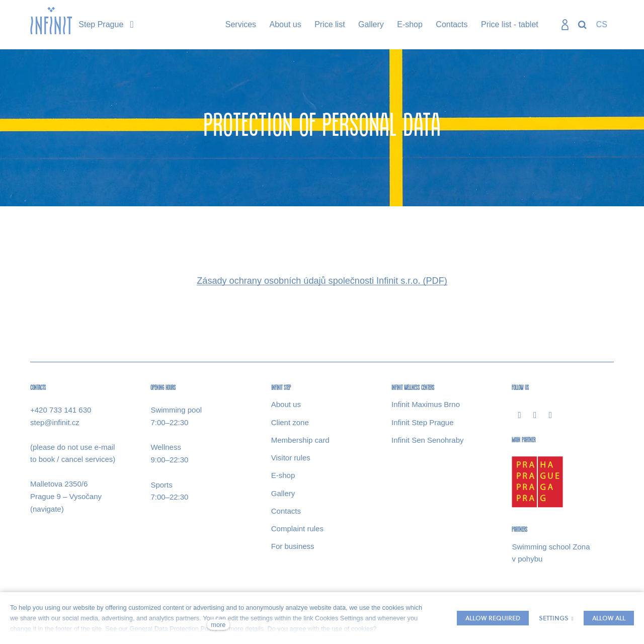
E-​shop (283, 476)
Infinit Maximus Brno (426, 405)
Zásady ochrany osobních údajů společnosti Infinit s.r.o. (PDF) (322, 281)
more (218, 625)
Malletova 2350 (56, 484)
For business (293, 547)
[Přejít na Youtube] (551, 415)
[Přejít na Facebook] (519, 415)
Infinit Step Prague (422, 422)
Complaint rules (297, 529)
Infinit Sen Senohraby (427, 440)
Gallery (283, 493)
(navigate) (47, 509)
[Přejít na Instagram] (535, 415)
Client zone (290, 422)
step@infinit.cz (55, 422)
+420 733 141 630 (61, 410)
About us (286, 405)
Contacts (286, 511)
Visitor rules (291, 458)
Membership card (300, 440)
